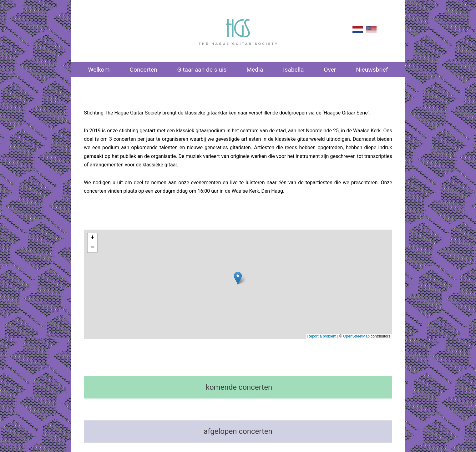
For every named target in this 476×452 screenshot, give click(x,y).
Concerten (143, 70)
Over (330, 70)
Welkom (99, 70)
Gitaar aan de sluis (202, 70)
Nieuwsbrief (372, 70)
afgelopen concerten (238, 431)
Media (255, 70)
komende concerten (238, 387)
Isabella (293, 70)
